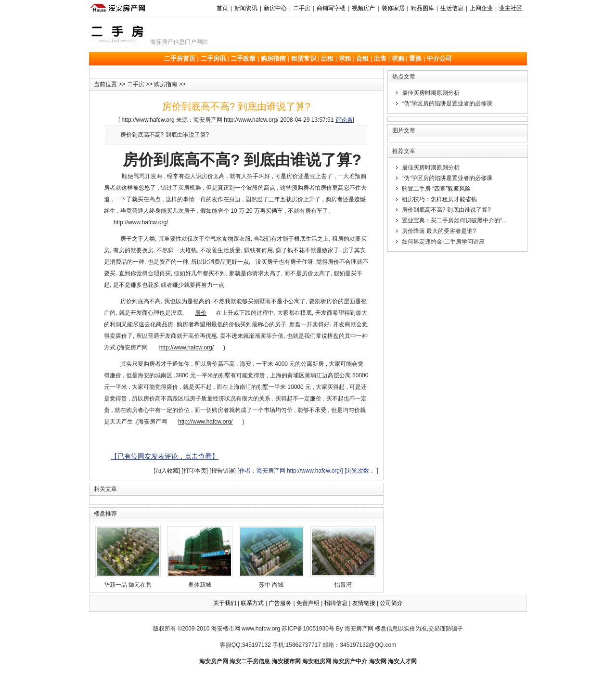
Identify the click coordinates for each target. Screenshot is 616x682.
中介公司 (439, 58)
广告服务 (280, 603)
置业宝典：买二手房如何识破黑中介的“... (454, 220)
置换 (415, 58)
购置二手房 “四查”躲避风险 (436, 189)
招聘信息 (336, 603)
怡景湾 (343, 557)
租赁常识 (304, 58)
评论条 (344, 120)
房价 (201, 313)
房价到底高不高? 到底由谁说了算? (446, 210)
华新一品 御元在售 (128, 557)
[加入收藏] (167, 471)
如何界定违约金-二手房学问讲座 (443, 242)
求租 (345, 58)
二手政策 (243, 58)
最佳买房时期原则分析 (431, 93)
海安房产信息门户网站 (179, 42)
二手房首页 (180, 58)
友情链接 (364, 603)
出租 (327, 58)
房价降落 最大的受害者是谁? (439, 231)
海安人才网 (402, 661)
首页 (222, 8)
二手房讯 (213, 58)
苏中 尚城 (271, 557)
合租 (362, 58)
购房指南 (273, 58)
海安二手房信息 (250, 661)
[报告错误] (223, 471)
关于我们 (225, 603)
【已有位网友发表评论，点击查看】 (165, 456)
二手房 (136, 84)
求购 (398, 58)
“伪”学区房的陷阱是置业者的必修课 (447, 103)
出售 (380, 58)
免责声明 (308, 603)
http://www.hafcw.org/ (141, 222)
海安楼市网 (226, 629)
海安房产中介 (350, 661)
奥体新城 (200, 557)
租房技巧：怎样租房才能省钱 (439, 199)
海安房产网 (214, 661)
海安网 (378, 661)
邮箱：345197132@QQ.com (359, 645)
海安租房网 (317, 661)
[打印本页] (195, 471)
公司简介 (391, 603)
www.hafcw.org (261, 629)
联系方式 (252, 603)
